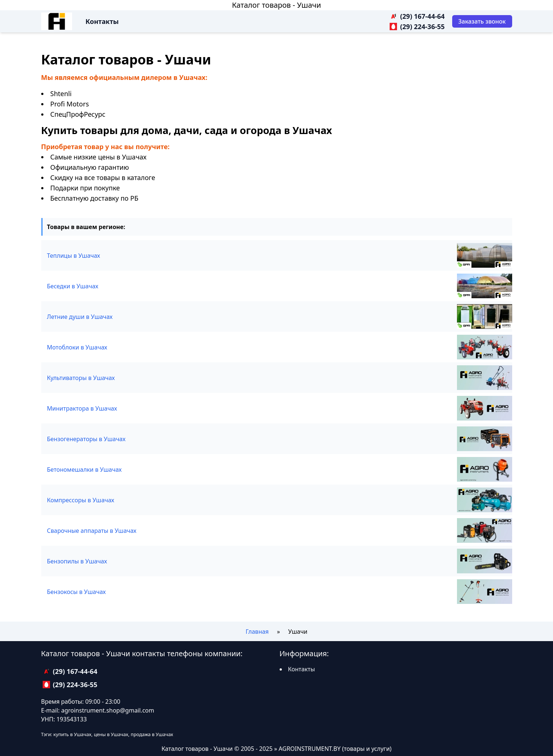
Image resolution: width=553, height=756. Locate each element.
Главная (257, 632)
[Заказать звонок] (482, 21)
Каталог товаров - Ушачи (276, 5)
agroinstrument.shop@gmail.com (108, 710)
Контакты (102, 21)
